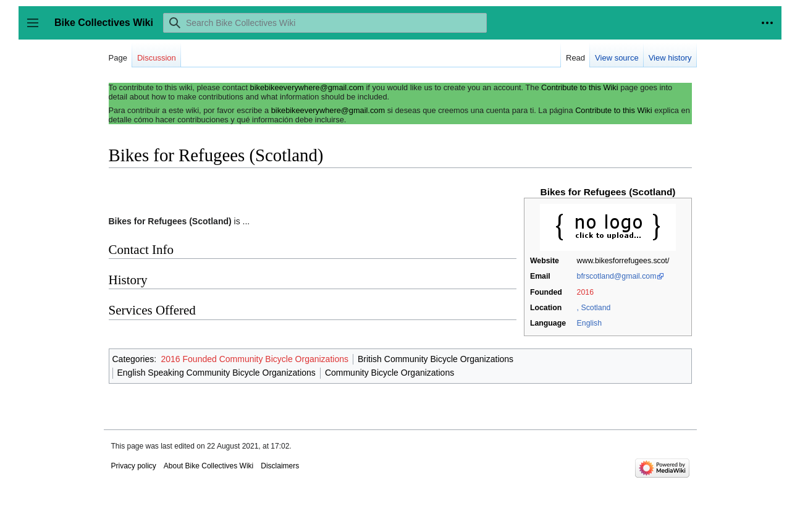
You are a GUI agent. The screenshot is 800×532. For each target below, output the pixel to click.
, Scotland (594, 308)
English (589, 323)
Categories (133, 359)
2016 (585, 292)
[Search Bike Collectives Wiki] (325, 23)
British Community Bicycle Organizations (436, 359)
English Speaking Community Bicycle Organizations (217, 373)
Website (545, 261)
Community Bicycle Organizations (389, 373)
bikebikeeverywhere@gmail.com (307, 87)
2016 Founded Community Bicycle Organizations (255, 359)
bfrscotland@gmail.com (617, 276)
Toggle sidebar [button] (37, 29)
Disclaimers (280, 466)
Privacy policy (134, 466)
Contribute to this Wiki (579, 87)
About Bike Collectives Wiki (208, 466)
